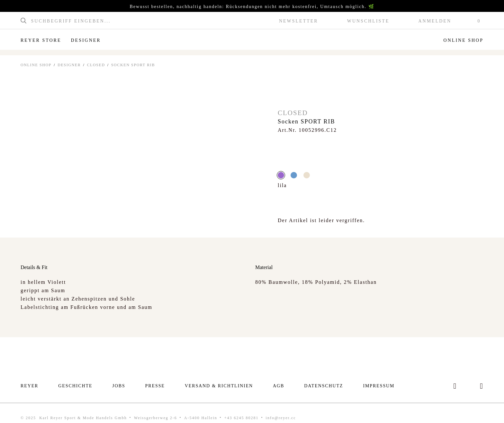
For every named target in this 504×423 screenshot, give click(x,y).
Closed (96, 65)
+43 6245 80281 (242, 418)
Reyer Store (41, 40)
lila (281, 175)
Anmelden (435, 21)
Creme (307, 175)
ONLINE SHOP (36, 65)
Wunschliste (368, 21)
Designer (86, 40)
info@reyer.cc (281, 418)
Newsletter (299, 21)
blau (294, 175)
